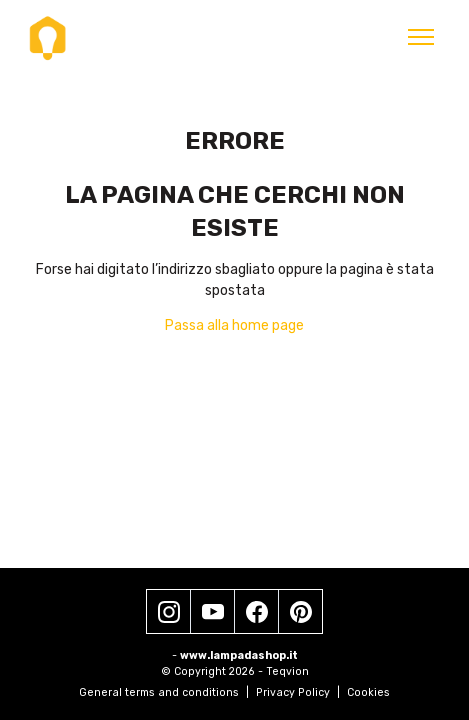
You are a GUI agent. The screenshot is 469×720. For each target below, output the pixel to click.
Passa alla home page (234, 325)
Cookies (368, 692)
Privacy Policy (298, 692)
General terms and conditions (164, 692)
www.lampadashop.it (239, 655)
